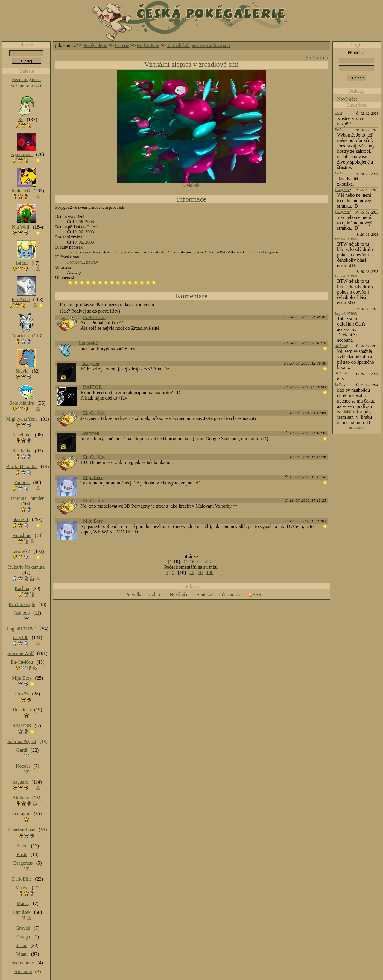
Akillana (341, 346)
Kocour (23, 766)
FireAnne (21, 299)
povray (92, 262)
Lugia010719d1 (346, 239)
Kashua (22, 588)
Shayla (22, 371)
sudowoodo (23, 963)
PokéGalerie (95, 45)
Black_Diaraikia (22, 466)
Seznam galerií (27, 80)
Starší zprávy (357, 428)
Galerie (122, 45)
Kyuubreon (22, 154)
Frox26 (22, 694)
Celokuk (191, 185)
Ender (339, 130)
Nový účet (347, 99)
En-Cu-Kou (148, 45)
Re (21, 119)
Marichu (21, 336)
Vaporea (22, 482)
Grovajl (23, 928)
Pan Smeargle (22, 604)
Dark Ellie (22, 879)
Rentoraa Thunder (27, 498)
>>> (209, 562)
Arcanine (23, 971)
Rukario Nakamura (26, 567)
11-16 (189, 562)
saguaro (21, 782)
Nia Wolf (21, 227)
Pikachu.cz (230, 594)
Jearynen (91, 363)
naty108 (21, 638)
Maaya (22, 888)
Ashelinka (22, 435)
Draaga (23, 937)
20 (192, 573)
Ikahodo (22, 613)
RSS (257, 594)
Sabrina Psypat (22, 741)
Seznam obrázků (26, 86)
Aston (22, 846)
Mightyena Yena (22, 419)
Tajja (338, 113)
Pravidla (133, 594)
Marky (23, 903)
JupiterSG (21, 191)
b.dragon (22, 814)
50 (200, 573)
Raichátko (22, 451)
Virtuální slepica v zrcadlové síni (199, 45)
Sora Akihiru (22, 403)
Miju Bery (93, 477)
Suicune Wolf (21, 653)
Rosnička (22, 710)
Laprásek (22, 912)
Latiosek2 (88, 343)
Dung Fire (342, 190)
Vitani (22, 954)
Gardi (22, 750)
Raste (22, 854)
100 (210, 573)
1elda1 (22, 263)
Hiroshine (22, 535)
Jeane (22, 945)
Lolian (339, 385)
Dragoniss (23, 863)
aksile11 (21, 520)
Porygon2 (75, 262)
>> (198, 562)
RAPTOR (93, 387)
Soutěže (204, 594)
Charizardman (22, 830)
